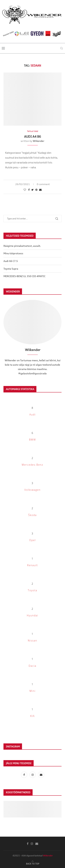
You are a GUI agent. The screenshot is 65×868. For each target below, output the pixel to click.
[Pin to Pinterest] (36, 190)
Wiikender (39, 141)
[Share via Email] (40, 190)
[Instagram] (33, 775)
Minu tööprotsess (13, 253)
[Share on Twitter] (32, 190)
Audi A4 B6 (32, 136)
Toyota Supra (11, 269)
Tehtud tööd (33, 131)
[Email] (41, 775)
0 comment (43, 184)
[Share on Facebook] (29, 190)
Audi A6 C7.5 (11, 261)
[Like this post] (25, 190)
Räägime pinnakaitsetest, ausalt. (22, 246)
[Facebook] (24, 775)
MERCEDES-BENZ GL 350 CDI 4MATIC (24, 276)
